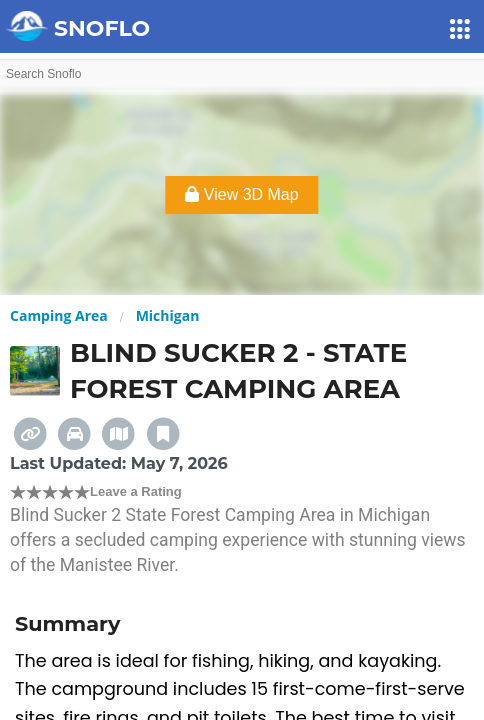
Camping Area (59, 315)
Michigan (168, 315)
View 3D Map (241, 194)
